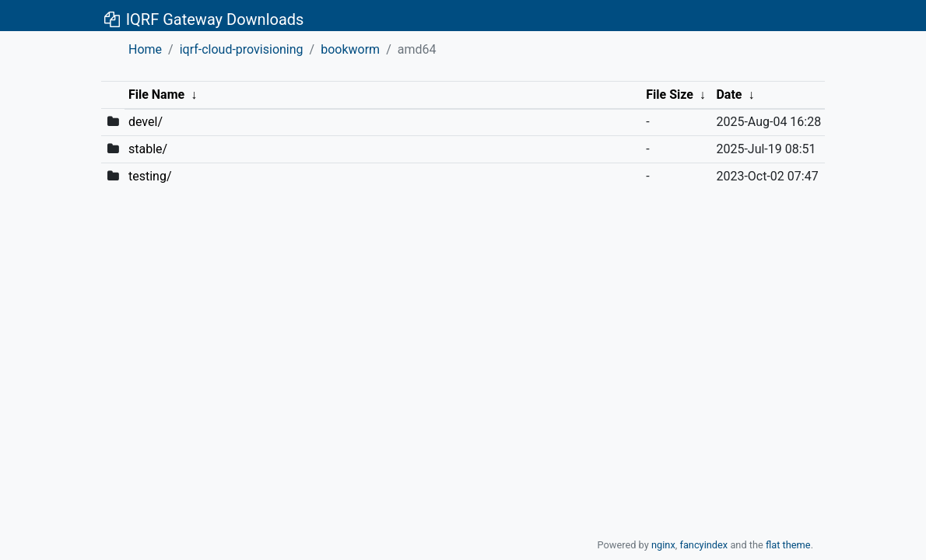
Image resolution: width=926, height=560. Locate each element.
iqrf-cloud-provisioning (242, 49)
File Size (670, 94)
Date (729, 94)
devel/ (146, 122)
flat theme (788, 545)
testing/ (150, 176)
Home (145, 49)
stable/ (148, 149)
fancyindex (703, 545)
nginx (663, 545)
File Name (156, 94)
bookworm (350, 49)
